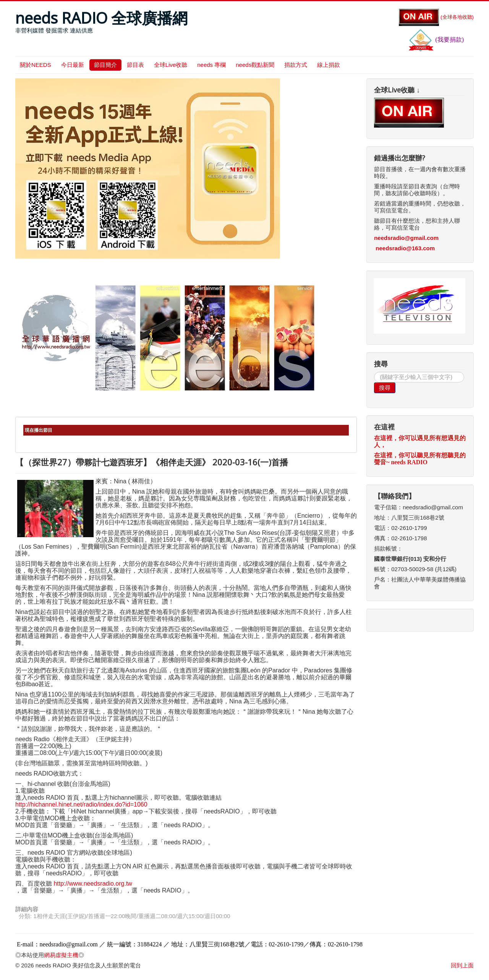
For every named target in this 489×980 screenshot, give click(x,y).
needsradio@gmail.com (406, 238)
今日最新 (73, 65)
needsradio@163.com (405, 248)
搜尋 (385, 388)
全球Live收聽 (171, 65)
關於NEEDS (36, 65)
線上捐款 (329, 65)
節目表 (135, 65)
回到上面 (462, 965)
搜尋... (374, 372)
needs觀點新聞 (255, 65)
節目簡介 (105, 65)
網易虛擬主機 (61, 955)
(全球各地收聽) (436, 17)
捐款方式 (296, 65)
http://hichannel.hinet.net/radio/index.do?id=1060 (81, 804)
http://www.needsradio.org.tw (93, 884)
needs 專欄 (211, 65)
